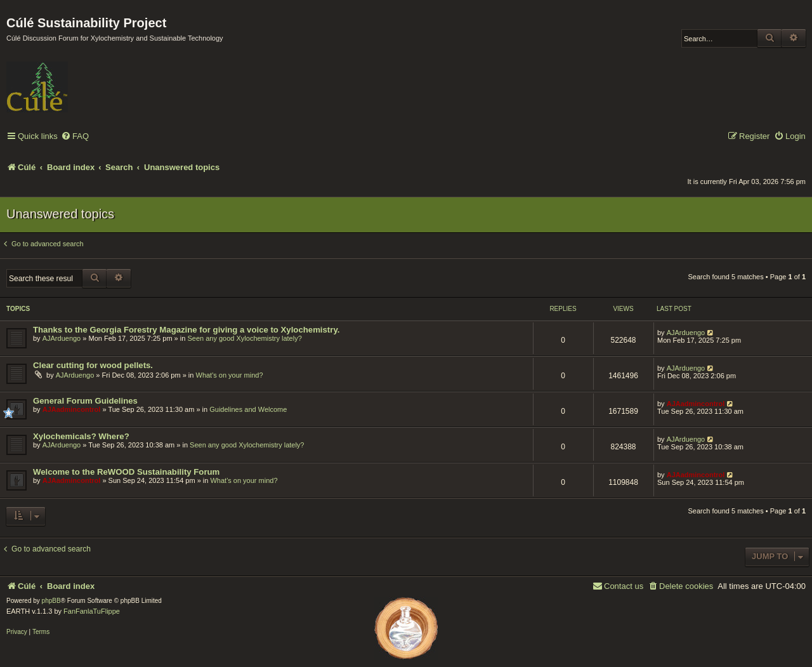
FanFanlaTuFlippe (92, 611)
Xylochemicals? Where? (81, 436)
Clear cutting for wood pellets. (93, 365)
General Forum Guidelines (85, 401)
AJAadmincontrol (72, 409)
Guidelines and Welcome (248, 409)
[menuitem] (75, 137)
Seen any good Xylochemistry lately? (244, 338)
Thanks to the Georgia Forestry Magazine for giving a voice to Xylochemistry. (186, 330)
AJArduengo (62, 338)
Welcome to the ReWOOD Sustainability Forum (126, 472)
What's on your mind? (230, 375)
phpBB (51, 601)
